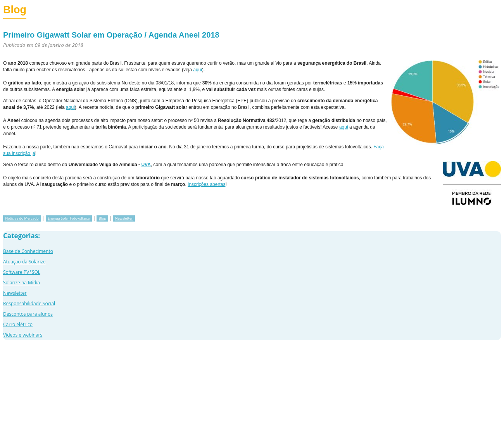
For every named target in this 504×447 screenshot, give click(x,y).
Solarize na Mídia (22, 283)
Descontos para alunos (28, 314)
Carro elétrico (18, 324)
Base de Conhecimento (28, 251)
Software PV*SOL (22, 272)
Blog (102, 218)
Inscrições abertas (206, 184)
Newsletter (124, 218)
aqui (198, 70)
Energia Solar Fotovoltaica (69, 218)
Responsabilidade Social (29, 303)
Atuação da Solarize (24, 262)
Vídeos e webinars (23, 335)
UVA (146, 165)
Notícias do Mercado (22, 218)
